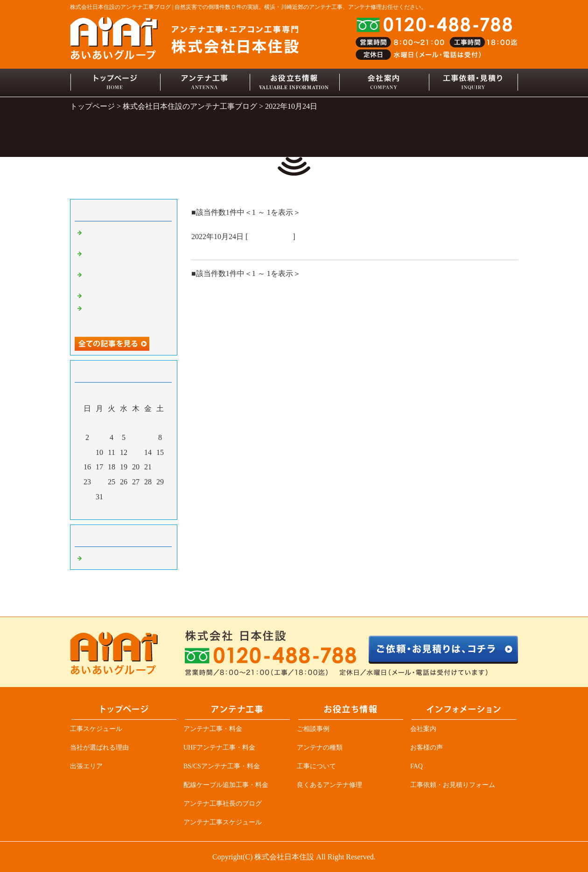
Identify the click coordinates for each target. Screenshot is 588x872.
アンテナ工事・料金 (213, 729)
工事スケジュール (96, 729)
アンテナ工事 (270, 237)
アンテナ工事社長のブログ (223, 804)
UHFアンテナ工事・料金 (219, 748)
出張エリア (86, 766)
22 (160, 467)
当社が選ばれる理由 (99, 748)
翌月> (141, 510)
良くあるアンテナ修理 (329, 785)
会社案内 (423, 729)
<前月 (106, 510)
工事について (316, 766)
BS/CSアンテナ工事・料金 (222, 766)
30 (87, 496)
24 (100, 482)
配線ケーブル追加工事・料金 (226, 785)
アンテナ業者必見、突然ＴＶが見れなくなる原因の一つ (126, 316)
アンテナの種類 (320, 748)
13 (136, 452)
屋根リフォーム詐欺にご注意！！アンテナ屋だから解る (296, 248)
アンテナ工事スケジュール (223, 822)
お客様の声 (427, 748)
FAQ (416, 766)
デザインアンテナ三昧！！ (126, 295)
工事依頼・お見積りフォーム (453, 785)
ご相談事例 (313, 729)
